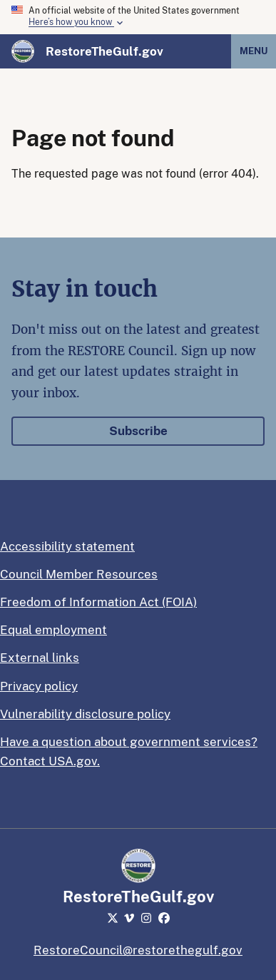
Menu (254, 51)
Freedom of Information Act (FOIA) (98, 602)
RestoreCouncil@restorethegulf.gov (138, 950)
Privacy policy (39, 686)
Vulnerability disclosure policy (85, 714)
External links (40, 658)
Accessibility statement (67, 546)
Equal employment (53, 630)
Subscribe (138, 431)
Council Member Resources (79, 574)
